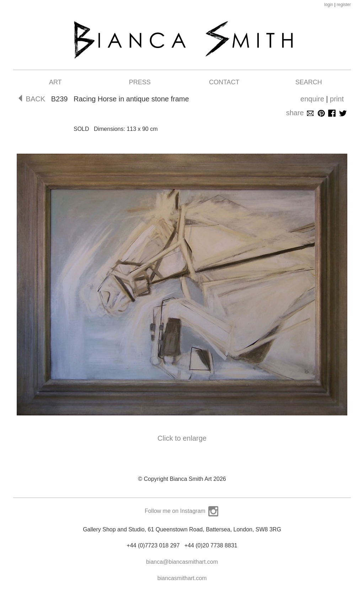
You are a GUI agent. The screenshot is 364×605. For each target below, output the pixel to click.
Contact (224, 82)
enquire (312, 99)
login (329, 5)
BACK (32, 99)
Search (309, 82)
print (337, 99)
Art (55, 82)
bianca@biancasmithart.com (182, 562)
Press (140, 82)
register (344, 5)
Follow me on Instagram (182, 511)
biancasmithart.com (182, 578)
